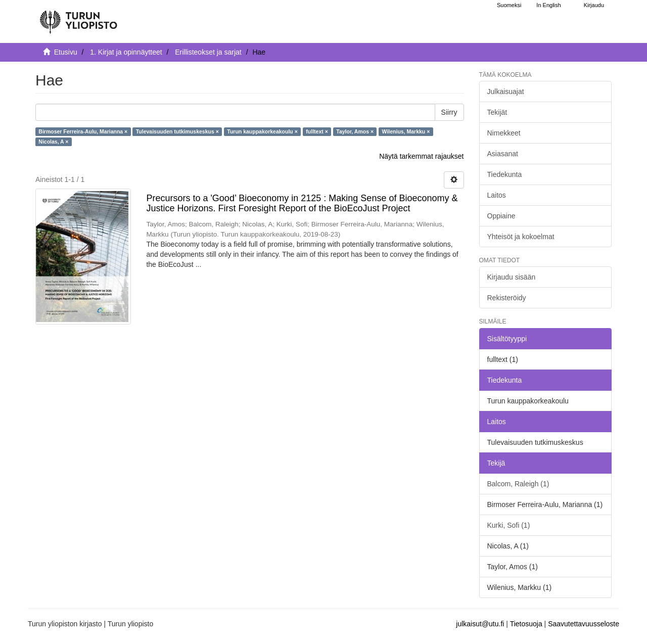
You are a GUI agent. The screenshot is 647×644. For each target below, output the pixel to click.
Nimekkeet (504, 133)
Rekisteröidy (507, 298)
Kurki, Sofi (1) (509, 525)
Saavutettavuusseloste (584, 624)
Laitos (497, 195)
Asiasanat (503, 154)
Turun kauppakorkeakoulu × (262, 131)
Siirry (449, 112)
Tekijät (497, 112)
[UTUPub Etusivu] (78, 18)
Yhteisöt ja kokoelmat (521, 237)
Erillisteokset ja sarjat (208, 52)
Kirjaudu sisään (512, 277)
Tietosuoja (526, 624)
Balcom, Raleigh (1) (518, 484)
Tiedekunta (505, 174)
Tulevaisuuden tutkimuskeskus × (177, 131)
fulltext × (317, 131)
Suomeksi (509, 5)
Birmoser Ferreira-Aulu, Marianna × (83, 131)
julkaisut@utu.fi (480, 624)
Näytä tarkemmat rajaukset (421, 156)
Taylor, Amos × (355, 131)
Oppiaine (501, 216)
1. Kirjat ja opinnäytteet (126, 52)
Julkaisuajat (506, 91)
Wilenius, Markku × (406, 131)
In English (548, 5)
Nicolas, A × (53, 142)
